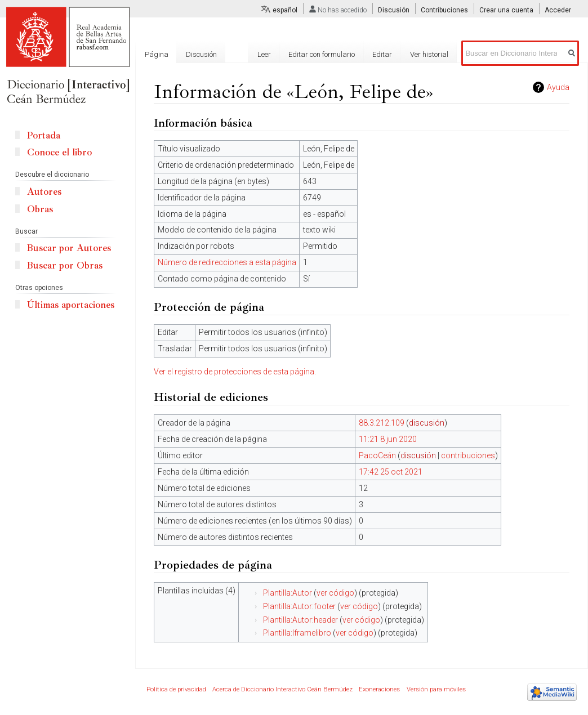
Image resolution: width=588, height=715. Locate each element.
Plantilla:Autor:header (300, 620)
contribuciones (468, 455)
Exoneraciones (379, 689)
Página (157, 54)
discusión (427, 423)
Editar (382, 54)
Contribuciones (444, 10)
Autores (44, 192)
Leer (264, 54)
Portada (44, 135)
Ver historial (429, 54)
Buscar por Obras (65, 265)
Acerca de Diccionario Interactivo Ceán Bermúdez (282, 689)
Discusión (394, 10)
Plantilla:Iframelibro (297, 633)
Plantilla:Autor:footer (299, 606)
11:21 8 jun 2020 (388, 439)
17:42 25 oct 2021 (391, 472)
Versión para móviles (436, 689)
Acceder (558, 10)
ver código (335, 593)
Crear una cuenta (506, 10)
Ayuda (558, 87)
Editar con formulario (322, 54)
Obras (40, 209)
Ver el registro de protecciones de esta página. (235, 372)
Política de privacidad (176, 689)
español (285, 10)
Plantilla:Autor (288, 593)
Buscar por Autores (69, 248)
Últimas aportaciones (71, 305)
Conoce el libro (59, 152)
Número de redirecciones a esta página (227, 262)
